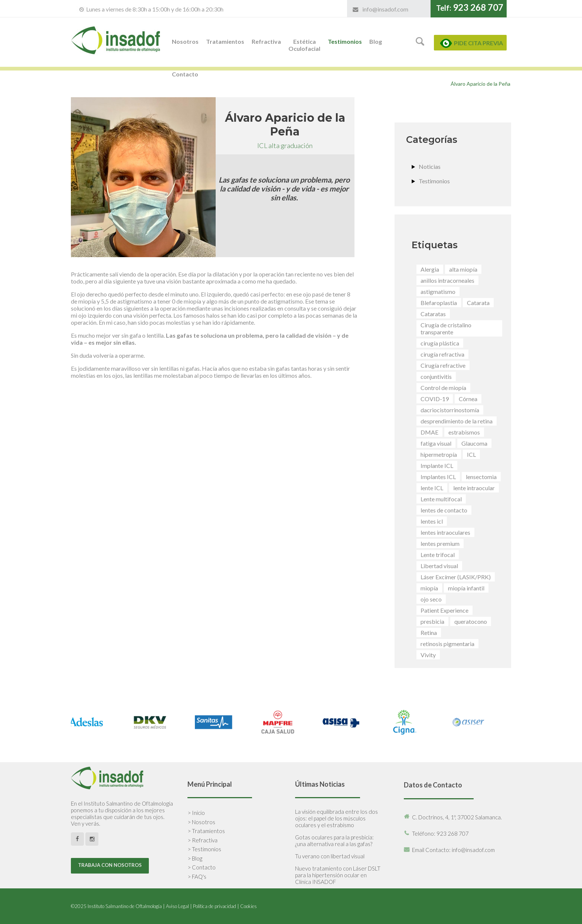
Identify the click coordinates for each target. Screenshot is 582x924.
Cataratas (433, 314)
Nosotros (185, 41)
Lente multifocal (441, 499)
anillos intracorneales (447, 280)
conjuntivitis (436, 376)
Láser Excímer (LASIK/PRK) (456, 577)
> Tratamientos (206, 831)
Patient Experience (444, 610)
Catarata (478, 303)
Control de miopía (443, 388)
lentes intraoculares (445, 532)
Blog (376, 41)
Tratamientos (225, 41)
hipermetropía (439, 454)
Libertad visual (439, 566)
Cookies (249, 906)
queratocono (471, 621)
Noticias (430, 166)
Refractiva (266, 41)
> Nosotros (201, 822)
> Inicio (196, 813)
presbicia (432, 621)
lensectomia (481, 477)
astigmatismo (438, 291)
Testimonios (345, 41)
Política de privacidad (215, 906)
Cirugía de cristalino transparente (446, 328)
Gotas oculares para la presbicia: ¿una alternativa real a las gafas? (334, 841)
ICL (471, 454)
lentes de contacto (444, 510)
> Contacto (202, 867)
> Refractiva (202, 840)
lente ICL (432, 488)
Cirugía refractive (443, 365)
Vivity (428, 655)
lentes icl (432, 521)
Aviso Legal (177, 906)
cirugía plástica (440, 343)
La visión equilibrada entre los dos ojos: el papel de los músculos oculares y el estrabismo (336, 818)
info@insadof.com (385, 9)
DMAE (429, 432)
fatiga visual (436, 443)
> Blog (195, 858)
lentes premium (440, 543)
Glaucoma (474, 443)
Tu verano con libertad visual (330, 856)
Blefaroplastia (439, 303)
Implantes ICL (438, 477)
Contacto (185, 74)
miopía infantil (466, 588)
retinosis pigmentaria (447, 644)
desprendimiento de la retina (457, 421)
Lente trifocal (438, 555)
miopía (429, 588)
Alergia (430, 269)
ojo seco (431, 599)
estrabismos (464, 432)
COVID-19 (435, 399)
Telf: (470, 8)
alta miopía (463, 269)
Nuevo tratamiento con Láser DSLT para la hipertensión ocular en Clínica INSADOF (338, 875)
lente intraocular (474, 488)
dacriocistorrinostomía (450, 410)
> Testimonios (204, 849)
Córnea (468, 399)
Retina (429, 633)
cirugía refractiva (442, 354)
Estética (304, 45)
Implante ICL (437, 466)
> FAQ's (197, 877)
